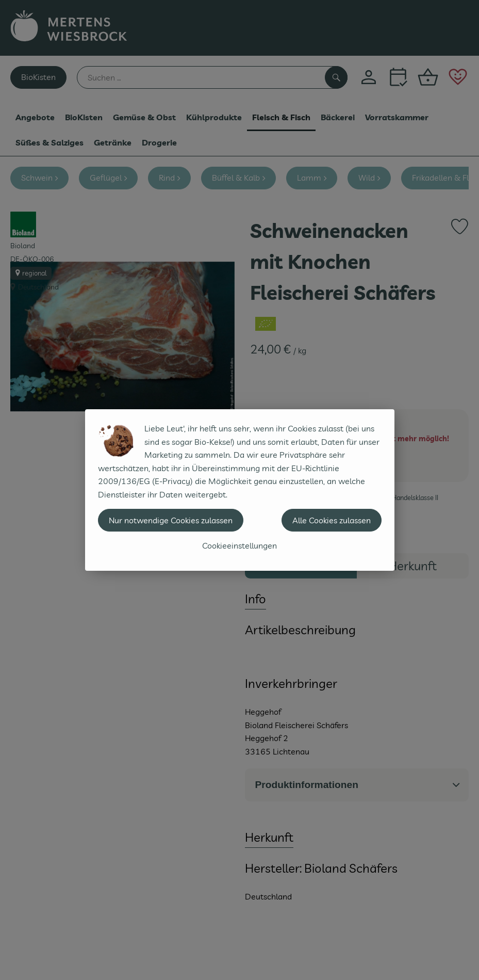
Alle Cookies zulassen (332, 520)
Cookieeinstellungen (239, 545)
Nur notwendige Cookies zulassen (171, 520)
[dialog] (239, 490)
